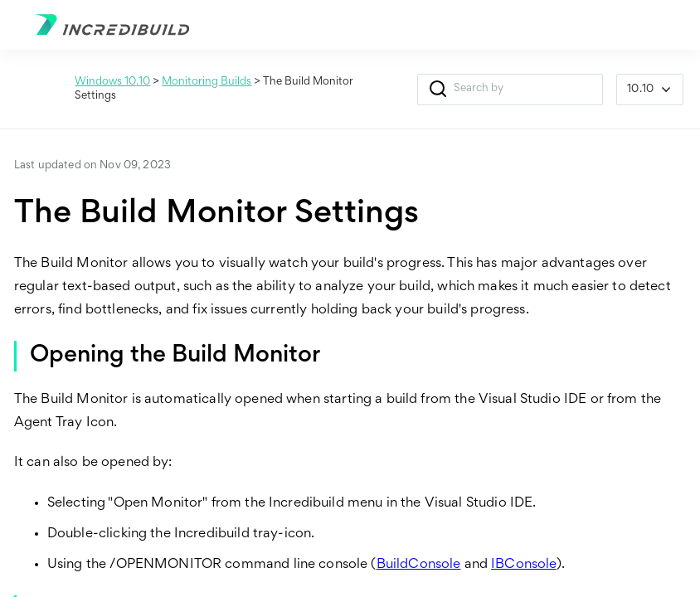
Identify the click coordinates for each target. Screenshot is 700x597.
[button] (437, 90)
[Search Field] (510, 90)
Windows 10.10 (112, 82)
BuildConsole (419, 565)
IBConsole (523, 565)
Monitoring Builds (207, 82)
